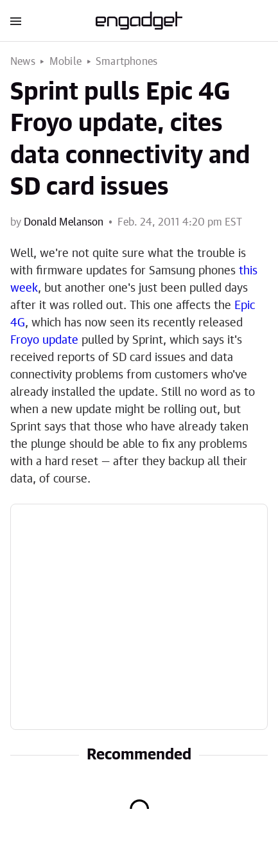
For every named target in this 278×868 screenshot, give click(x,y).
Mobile (65, 62)
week (24, 288)
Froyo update (44, 341)
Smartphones (126, 62)
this (248, 271)
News (23, 62)
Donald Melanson (64, 222)
